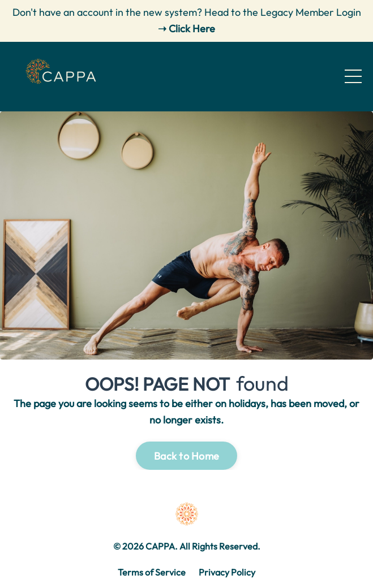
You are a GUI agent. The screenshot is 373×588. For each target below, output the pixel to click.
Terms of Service (152, 572)
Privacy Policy (227, 572)
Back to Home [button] (186, 456)
